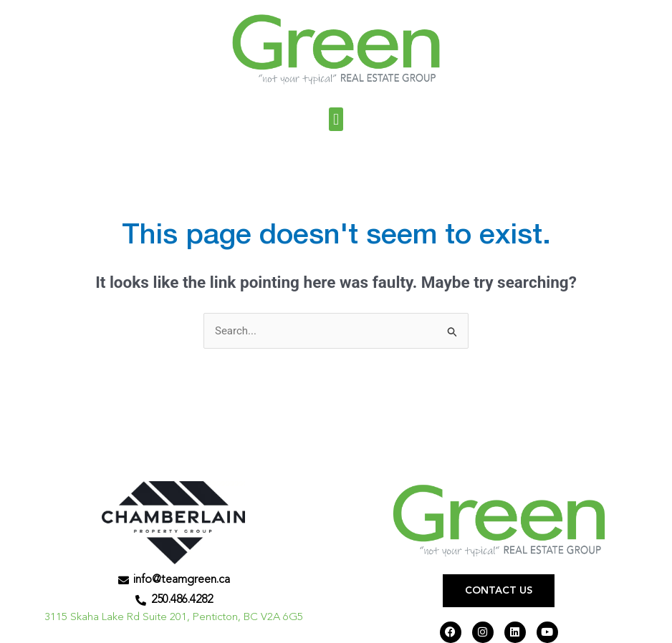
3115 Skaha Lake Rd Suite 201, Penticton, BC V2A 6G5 (174, 618)
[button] (336, 119)
